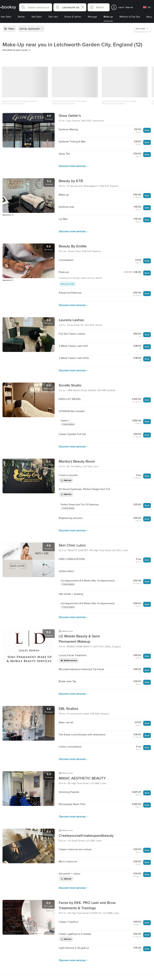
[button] (36, 7)
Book (147, 130)
